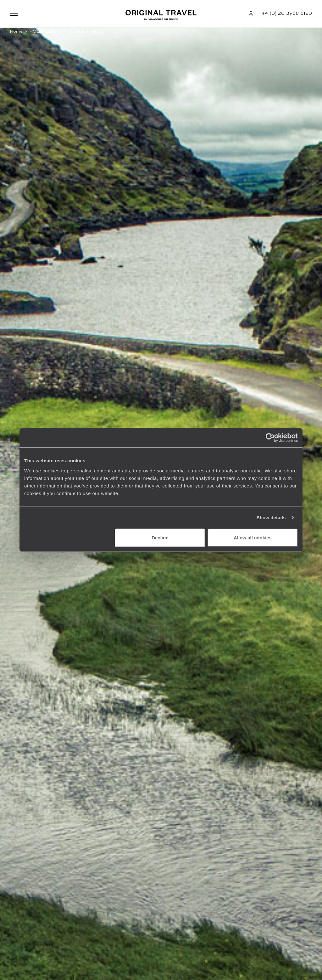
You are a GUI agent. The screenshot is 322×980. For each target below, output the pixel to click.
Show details (271, 518)
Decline (160, 537)
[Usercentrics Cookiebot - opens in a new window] (270, 438)
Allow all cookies (253, 537)
